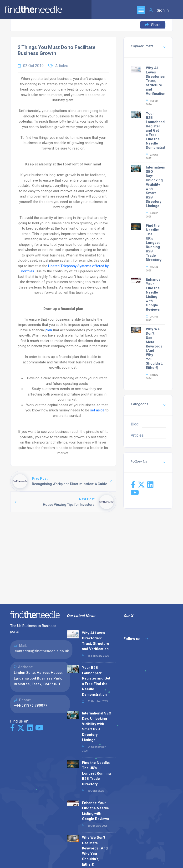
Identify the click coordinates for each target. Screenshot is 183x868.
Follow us (136, 639)
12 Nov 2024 (152, 377)
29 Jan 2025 (152, 318)
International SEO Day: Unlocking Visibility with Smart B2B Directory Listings (97, 727)
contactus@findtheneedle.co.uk (42, 651)
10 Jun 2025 (152, 269)
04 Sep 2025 (152, 215)
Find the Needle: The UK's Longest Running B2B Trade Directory (154, 243)
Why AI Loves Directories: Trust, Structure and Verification (156, 81)
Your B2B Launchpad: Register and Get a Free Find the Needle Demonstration (158, 130)
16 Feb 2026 (152, 103)
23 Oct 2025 (152, 157)
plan (49, 330)
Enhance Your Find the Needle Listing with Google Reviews (153, 294)
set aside (97, 410)
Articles (62, 66)
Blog (135, 424)
